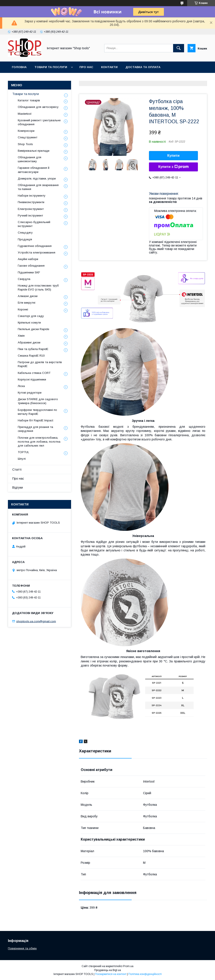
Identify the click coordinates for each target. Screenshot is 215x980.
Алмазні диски (28, 296)
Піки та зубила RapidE (33, 349)
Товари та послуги (51, 67)
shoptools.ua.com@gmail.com (36, 621)
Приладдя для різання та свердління (35, 429)
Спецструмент (28, 137)
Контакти (109, 67)
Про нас (86, 67)
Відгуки (18, 487)
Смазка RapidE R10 (31, 356)
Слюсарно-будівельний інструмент (34, 224)
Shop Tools (25, 144)
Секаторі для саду (31, 316)
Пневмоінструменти (31, 202)
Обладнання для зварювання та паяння (38, 187)
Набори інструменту (32, 196)
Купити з (173, 167)
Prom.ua (128, 966)
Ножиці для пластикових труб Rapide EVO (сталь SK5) (38, 288)
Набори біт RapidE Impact (35, 420)
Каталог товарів (29, 100)
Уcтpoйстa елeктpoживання (37, 252)
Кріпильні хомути (29, 323)
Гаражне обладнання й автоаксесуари (34, 170)
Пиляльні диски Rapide (33, 329)
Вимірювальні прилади (34, 151)
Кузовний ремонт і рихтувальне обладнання (39, 122)
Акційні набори (28, 259)
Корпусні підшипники (32, 379)
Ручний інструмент (30, 216)
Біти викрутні (27, 303)
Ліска (21, 386)
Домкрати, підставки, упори (37, 179)
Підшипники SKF (29, 272)
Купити (174, 156)
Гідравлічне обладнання (35, 246)
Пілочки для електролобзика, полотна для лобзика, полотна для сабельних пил (39, 442)
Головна (19, 67)
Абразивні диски (29, 342)
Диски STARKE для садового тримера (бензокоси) (38, 401)
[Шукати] (179, 48)
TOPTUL (23, 452)
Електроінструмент (31, 209)
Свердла (24, 279)
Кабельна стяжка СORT (34, 373)
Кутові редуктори (30, 393)
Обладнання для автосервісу (38, 107)
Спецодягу (25, 233)
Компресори (26, 131)
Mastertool (25, 114)
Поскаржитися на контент (111, 974)
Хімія (21, 336)
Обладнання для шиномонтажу (30, 159)
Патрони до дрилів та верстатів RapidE (40, 364)
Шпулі (22, 459)
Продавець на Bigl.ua (107, 970)
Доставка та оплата (143, 67)
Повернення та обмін (22, 948)
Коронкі (23, 309)
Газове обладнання (31, 266)
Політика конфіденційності (145, 974)
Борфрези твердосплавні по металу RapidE (37, 412)
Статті (17, 470)
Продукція (25, 239)
